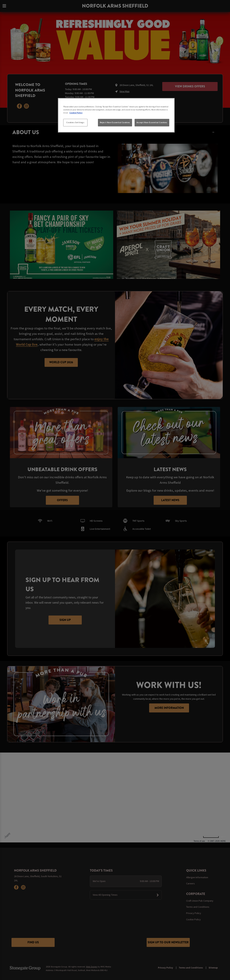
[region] (116, 115)
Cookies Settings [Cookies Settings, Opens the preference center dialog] (75, 122)
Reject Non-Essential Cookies (115, 122)
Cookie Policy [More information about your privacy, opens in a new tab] (76, 113)
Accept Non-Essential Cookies (152, 122)
